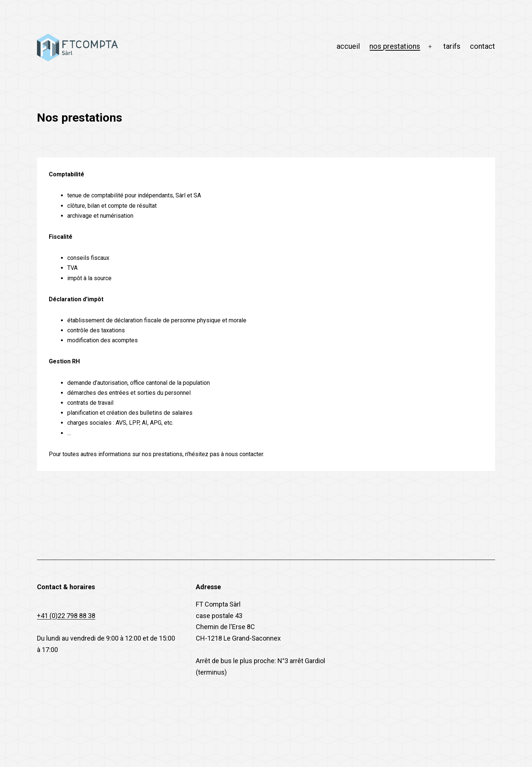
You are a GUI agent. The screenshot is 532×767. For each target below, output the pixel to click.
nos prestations (395, 46)
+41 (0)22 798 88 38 (66, 616)
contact (482, 46)
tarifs (452, 46)
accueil (348, 46)
